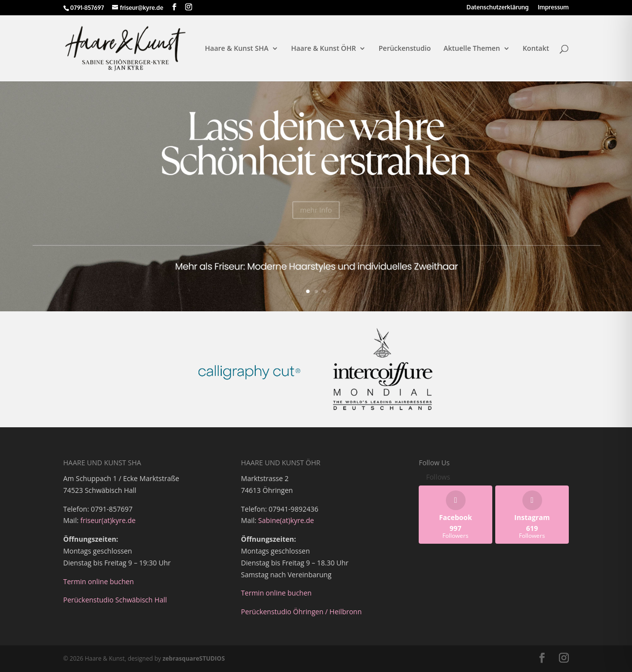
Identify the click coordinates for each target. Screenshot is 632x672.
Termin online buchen (99, 581)
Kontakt (536, 49)
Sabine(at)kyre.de (286, 520)
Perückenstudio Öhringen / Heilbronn (301, 612)
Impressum (553, 8)
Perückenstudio (405, 49)
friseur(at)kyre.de (108, 520)
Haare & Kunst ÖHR (323, 49)
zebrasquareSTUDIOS (194, 658)
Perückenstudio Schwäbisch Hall (116, 600)
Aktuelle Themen (472, 49)
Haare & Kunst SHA (237, 49)
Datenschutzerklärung (498, 8)
